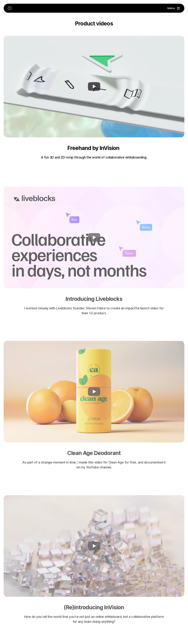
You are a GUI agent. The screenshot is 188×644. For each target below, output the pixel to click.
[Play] (94, 87)
